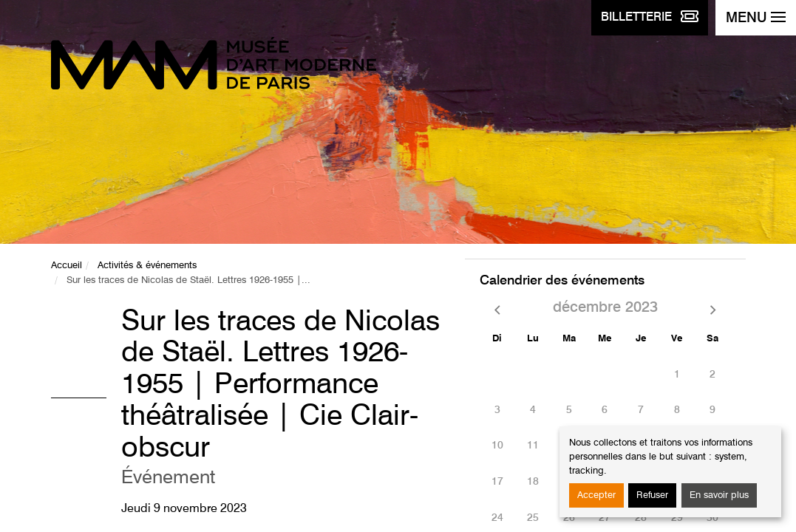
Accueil (67, 266)
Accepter (596, 495)
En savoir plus (719, 495)
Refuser (652, 495)
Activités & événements (147, 266)
